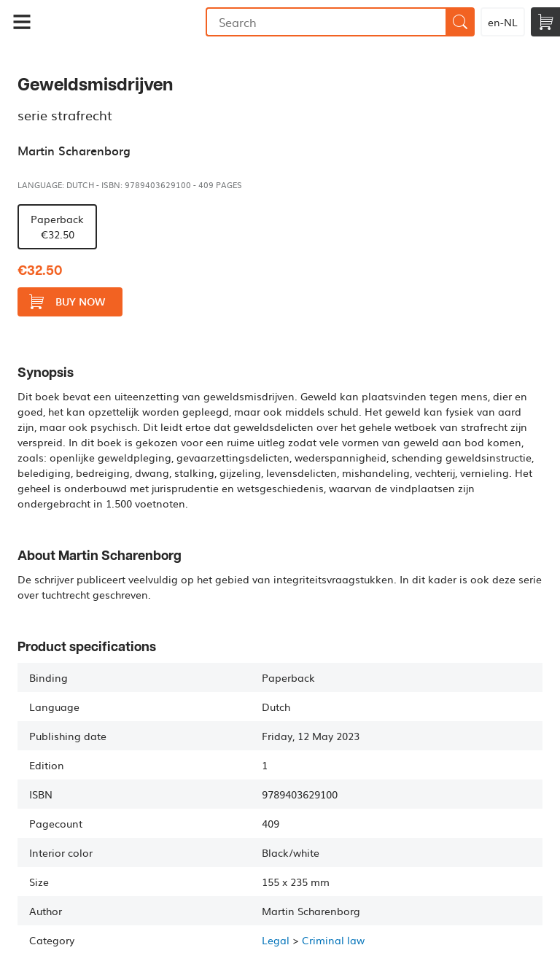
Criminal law (333, 940)
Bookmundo (125, 22)
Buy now (67, 302)
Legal (276, 940)
